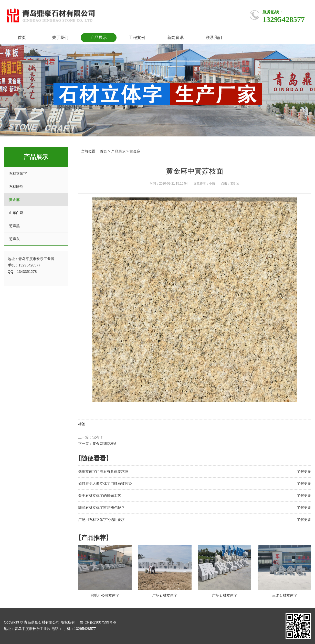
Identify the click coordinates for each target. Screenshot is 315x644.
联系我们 (214, 37)
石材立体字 (18, 174)
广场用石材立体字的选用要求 (101, 520)
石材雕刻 (16, 187)
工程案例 (137, 37)
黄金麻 (14, 200)
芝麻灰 (14, 239)
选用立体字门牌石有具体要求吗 (103, 471)
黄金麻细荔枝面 (105, 444)
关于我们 (60, 37)
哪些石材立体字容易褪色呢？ (101, 508)
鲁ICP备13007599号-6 (98, 622)
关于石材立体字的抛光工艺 (100, 496)
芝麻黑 (14, 226)
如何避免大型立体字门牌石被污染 (105, 484)
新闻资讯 (175, 37)
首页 (22, 37)
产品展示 (99, 37)
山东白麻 (16, 213)
